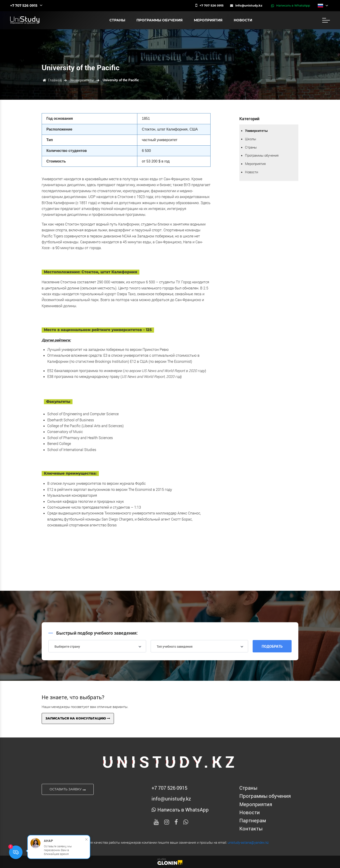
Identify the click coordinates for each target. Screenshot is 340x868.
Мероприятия (208, 20)
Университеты (256, 131)
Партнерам (253, 820)
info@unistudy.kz (246, 5)
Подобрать (272, 646)
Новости (243, 20)
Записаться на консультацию (78, 718)
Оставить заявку (68, 789)
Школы (250, 139)
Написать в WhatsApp (291, 6)
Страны (117, 20)
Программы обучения (160, 20)
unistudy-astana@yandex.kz (248, 842)
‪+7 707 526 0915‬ (210, 5)
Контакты (251, 829)
